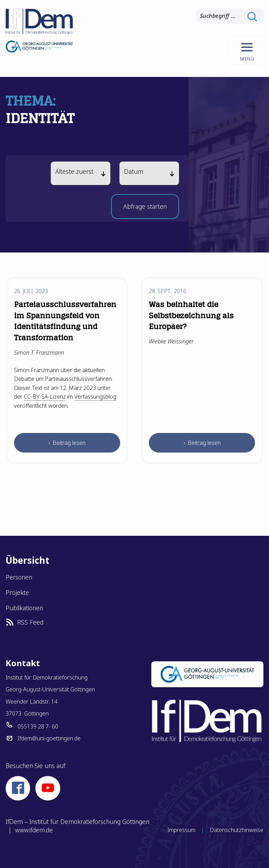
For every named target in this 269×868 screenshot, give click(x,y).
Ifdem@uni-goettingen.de (49, 738)
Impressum (181, 830)
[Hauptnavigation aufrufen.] (247, 51)
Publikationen (24, 608)
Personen (19, 577)
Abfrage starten (145, 209)
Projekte (17, 592)
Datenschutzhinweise (237, 830)
